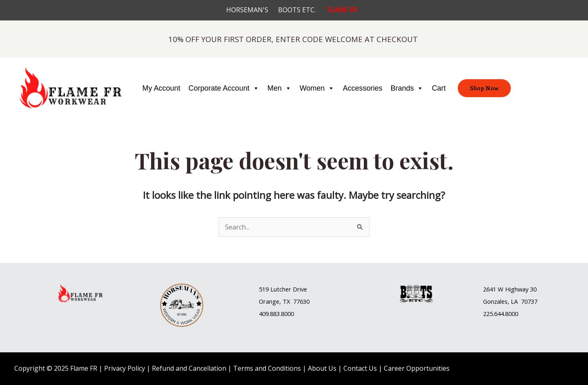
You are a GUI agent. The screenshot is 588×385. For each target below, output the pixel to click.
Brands (407, 88)
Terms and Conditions (267, 368)
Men (280, 88)
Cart (439, 88)
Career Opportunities (417, 368)
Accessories (362, 88)
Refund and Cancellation (189, 368)
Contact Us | (364, 368)
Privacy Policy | (128, 368)
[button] (294, 289)
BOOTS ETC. (303, 10)
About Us (322, 368)
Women (317, 88)
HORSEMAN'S (252, 10)
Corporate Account (224, 88)
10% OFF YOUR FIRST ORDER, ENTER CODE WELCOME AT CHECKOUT (293, 39)
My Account (161, 88)
